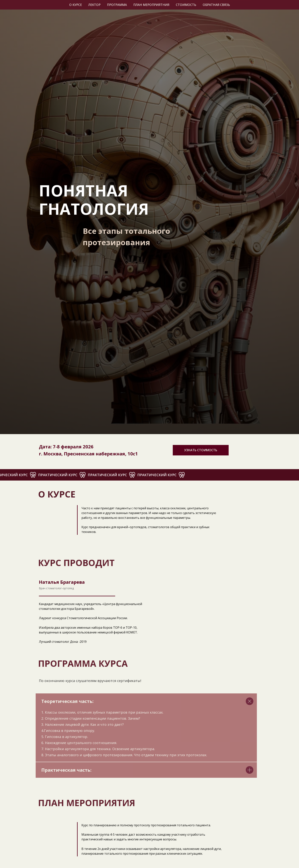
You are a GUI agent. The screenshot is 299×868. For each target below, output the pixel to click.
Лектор (94, 5)
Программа (117, 5)
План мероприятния (151, 5)
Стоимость (186, 5)
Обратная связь (216, 5)
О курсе (76, 5)
